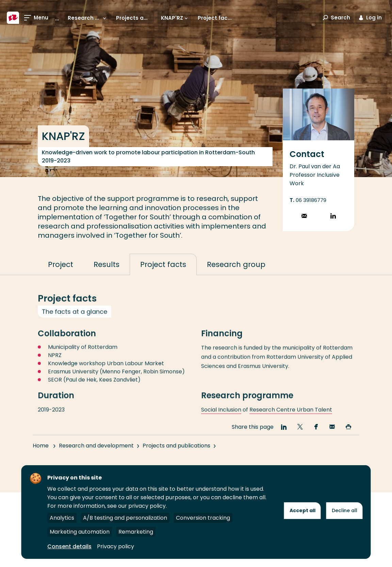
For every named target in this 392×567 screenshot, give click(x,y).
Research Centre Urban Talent (291, 418)
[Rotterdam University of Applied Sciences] (13, 18)
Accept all (303, 510)
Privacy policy (116, 546)
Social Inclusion (221, 418)
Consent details (69, 546)
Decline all (345, 510)
